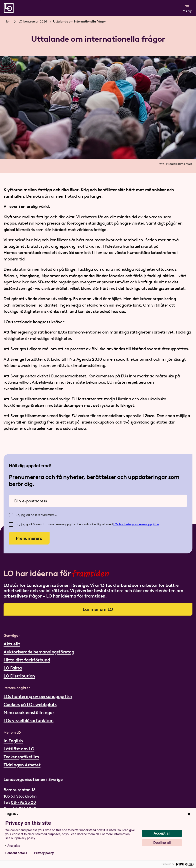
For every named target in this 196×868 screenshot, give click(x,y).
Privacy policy (44, 853)
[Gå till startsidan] (9, 8)
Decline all (162, 843)
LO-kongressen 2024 (33, 21)
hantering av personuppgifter (139, 524)
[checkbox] (11, 515)
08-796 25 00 (23, 802)
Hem (8, 21)
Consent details (16, 853)
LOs (116, 524)
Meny (187, 8)
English (12, 814)
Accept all (162, 833)
